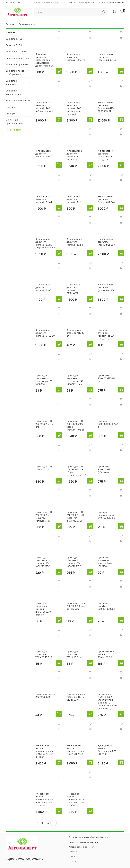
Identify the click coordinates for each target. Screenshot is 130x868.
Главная (10, 24)
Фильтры (11, 113)
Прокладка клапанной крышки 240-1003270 (105, 562)
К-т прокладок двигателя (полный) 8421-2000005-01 (106, 107)
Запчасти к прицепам (17, 64)
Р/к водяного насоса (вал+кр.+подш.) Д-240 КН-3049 (75, 750)
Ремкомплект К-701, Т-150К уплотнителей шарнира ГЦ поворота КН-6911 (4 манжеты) (107, 701)
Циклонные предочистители (15, 122)
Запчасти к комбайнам (18, 100)
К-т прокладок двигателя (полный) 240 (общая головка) (44, 107)
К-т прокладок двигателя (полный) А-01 (43, 154)
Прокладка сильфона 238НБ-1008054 (106, 606)
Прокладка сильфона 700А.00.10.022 (44, 654)
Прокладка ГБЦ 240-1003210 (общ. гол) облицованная (44, 516)
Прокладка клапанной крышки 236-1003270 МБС (43, 562)
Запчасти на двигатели (18, 58)
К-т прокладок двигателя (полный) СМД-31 (107, 287)
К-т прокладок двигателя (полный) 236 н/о (76, 57)
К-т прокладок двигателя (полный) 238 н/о (107, 57)
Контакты (73, 861)
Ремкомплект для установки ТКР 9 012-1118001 (76, 697)
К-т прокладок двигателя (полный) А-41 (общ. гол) (74, 155)
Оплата (72, 857)
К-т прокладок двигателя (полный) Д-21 (74, 199)
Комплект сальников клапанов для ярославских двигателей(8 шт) (45, 60)
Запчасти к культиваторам (14, 92)
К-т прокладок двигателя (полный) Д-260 (106, 242)
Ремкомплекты (14, 130)
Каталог (10, 2)
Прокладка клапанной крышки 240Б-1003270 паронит (43, 609)
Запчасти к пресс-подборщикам (15, 72)
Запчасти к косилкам (12, 82)
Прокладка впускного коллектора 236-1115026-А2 (107, 334)
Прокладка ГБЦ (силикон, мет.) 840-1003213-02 (106, 515)
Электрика (11, 107)
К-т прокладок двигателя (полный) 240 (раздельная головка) (74, 108)
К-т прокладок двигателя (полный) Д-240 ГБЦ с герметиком (45, 243)
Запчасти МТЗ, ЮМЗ (16, 52)
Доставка (73, 852)
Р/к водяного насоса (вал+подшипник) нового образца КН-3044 (45, 799)
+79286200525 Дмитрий (81, 2)
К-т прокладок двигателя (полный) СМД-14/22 (74, 289)
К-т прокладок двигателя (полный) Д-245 (75, 242)
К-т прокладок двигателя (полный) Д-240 (106, 199)
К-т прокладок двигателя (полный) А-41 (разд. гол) (105, 155)
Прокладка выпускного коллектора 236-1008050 (44, 380)
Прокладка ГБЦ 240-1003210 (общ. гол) (106, 469)
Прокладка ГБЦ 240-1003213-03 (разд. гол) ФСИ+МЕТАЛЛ (75, 516)
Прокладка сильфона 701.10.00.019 (74, 654)
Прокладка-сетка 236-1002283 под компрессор (76, 606)
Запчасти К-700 (14, 39)
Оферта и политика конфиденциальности (88, 837)
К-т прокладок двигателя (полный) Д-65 (43, 287)
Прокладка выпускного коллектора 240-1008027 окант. (75, 380)
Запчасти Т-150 (14, 45)
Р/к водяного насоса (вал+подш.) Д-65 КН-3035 (107, 750)
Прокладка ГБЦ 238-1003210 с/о (44, 468)
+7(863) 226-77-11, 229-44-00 (26, 859)
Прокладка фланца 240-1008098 (45, 695)
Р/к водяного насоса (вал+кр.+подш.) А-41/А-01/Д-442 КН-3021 (44, 751)
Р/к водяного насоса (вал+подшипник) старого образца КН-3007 (76, 799)
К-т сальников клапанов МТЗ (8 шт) (75, 333)
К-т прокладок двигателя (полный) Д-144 (44, 199)
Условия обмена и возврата (82, 847)
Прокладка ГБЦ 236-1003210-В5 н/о (44, 424)
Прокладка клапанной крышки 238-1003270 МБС (74, 562)
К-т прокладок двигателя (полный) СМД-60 (45, 333)
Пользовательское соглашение (83, 842)
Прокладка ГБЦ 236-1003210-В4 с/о (106, 378)
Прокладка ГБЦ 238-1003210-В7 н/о (108, 424)
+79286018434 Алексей (112, 2)
